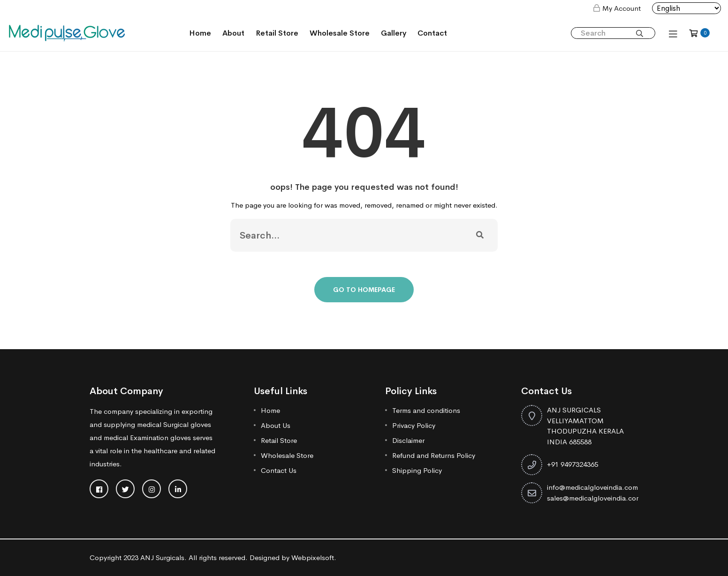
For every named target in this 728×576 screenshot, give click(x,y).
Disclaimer (408, 440)
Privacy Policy (414, 425)
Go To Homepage (364, 290)
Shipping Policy (417, 470)
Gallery (394, 33)
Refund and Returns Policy (434, 455)
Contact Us (279, 470)
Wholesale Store (340, 33)
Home (200, 33)
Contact (432, 33)
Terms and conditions (426, 410)
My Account (622, 8)
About (233, 33)
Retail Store (277, 33)
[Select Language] (686, 8)
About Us (276, 425)
